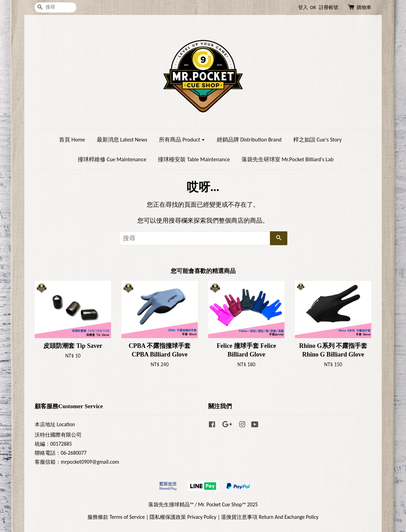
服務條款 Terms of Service (116, 517)
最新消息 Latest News (122, 140)
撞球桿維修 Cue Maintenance (112, 159)
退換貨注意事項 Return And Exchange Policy (270, 517)
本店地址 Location (55, 424)
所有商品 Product (182, 140)
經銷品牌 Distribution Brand (249, 140)
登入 (303, 7)
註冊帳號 (329, 7)
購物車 (364, 7)
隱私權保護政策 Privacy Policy (183, 517)
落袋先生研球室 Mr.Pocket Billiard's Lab (287, 159)
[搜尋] (56, 7)
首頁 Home (72, 140)
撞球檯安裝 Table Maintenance (194, 159)
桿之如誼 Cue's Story (318, 140)
